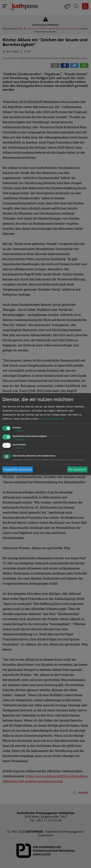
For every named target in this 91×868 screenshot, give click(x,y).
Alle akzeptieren (77, 469)
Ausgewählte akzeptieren (18, 469)
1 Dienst (18, 431)
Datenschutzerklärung (52, 419)
